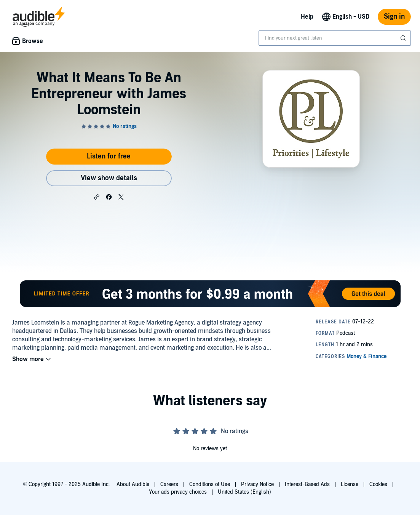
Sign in (394, 17)
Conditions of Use (210, 484)
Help (307, 17)
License (350, 484)
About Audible (133, 484)
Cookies (378, 484)
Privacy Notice (257, 484)
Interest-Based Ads (307, 484)
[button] (97, 197)
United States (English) (244, 492)
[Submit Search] (404, 38)
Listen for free (109, 156)
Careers (169, 484)
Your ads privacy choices (178, 492)
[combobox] (335, 38)
